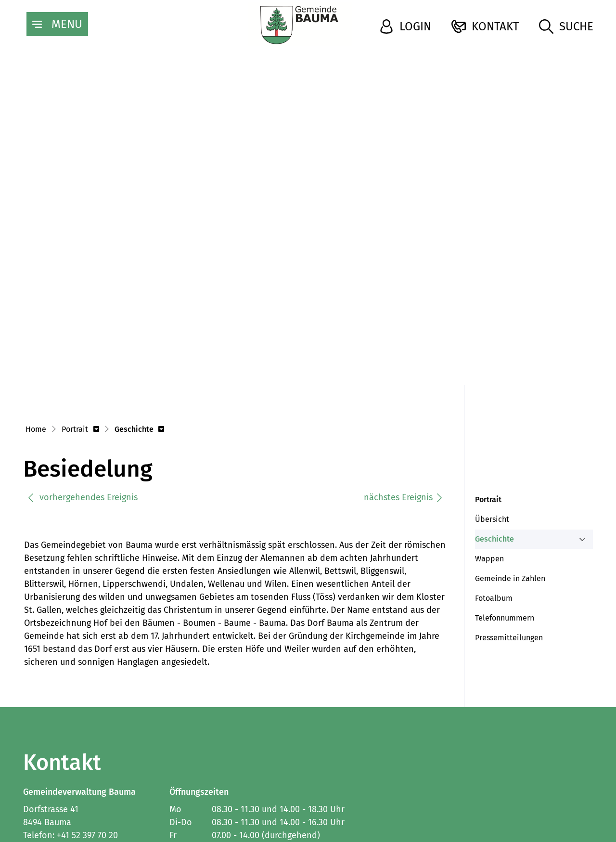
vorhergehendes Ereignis (82, 369)
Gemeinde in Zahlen (510, 450)
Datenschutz (99, 786)
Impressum (43, 786)
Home (36, 301)
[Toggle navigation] (57, 24)
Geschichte (498, 413)
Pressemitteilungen (509, 509)
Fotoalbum (494, 470)
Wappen (489, 430)
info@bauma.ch (55, 720)
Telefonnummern (505, 489)
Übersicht (492, 391)
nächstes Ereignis (404, 369)
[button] (80, 301)
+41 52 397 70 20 (87, 707)
